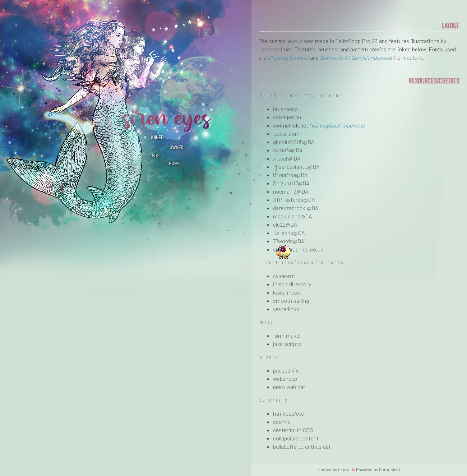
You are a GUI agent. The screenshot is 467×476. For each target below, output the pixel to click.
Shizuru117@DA (291, 183)
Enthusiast (390, 470)
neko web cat (289, 387)
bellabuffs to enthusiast (302, 446)
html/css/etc (288, 413)
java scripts (287, 344)
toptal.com (286, 133)
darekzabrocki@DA (296, 208)
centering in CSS (293, 430)
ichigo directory (292, 284)
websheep (285, 378)
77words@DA (289, 241)
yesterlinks (286, 309)
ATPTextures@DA (294, 200)
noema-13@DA (291, 191)
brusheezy (285, 109)
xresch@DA (287, 158)
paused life (286, 370)
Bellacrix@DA (289, 233)
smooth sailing (291, 301)
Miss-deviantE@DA (296, 167)
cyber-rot (284, 276)
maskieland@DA (292, 216)
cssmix (282, 422)
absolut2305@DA (294, 142)
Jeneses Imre (275, 49)
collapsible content (296, 438)
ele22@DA (285, 224)
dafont (415, 57)
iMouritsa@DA (290, 175)
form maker (287, 335)
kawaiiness (286, 292)
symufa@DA (288, 150)
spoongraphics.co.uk (298, 249)
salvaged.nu (287, 117)
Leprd (344, 470)
